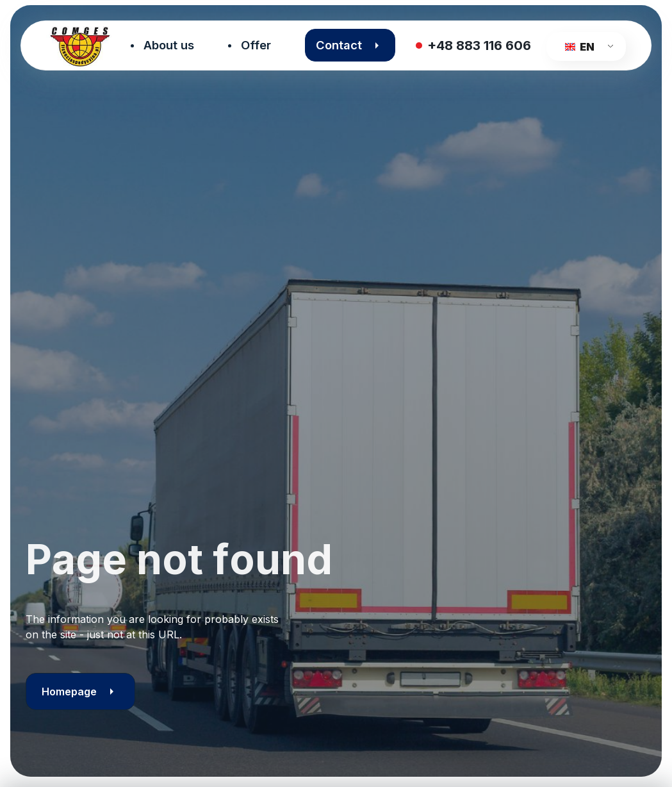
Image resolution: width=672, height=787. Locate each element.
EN (579, 47)
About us (169, 45)
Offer (256, 45)
